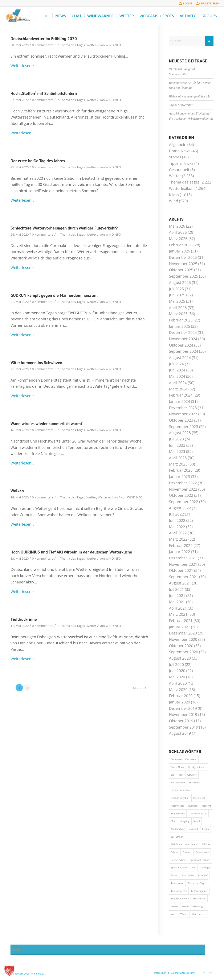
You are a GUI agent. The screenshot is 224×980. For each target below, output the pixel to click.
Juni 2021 (177, 595)
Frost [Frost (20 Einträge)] (181, 775)
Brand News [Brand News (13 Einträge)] (177, 767)
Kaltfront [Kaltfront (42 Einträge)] (206, 806)
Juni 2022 (177, 520)
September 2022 (184, 502)
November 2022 (183, 489)
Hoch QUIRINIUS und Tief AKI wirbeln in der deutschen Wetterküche (71, 552)
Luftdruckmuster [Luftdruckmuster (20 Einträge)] (198, 813)
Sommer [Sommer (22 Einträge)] (187, 852)
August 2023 (180, 433)
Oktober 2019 (181, 721)
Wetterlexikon (108, 497)
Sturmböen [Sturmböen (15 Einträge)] (188, 875)
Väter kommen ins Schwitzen (36, 363)
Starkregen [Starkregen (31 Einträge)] (205, 867)
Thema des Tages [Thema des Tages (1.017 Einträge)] (197, 883)
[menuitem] (186, 3)
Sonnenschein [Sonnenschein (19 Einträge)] (178, 860)
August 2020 (180, 658)
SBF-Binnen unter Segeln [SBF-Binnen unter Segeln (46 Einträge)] (184, 844)
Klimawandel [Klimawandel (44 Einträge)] (178, 813)
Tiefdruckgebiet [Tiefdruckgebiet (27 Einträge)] (199, 891)
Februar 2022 (181, 545)
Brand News (180, 151)
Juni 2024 (177, 370)
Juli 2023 (176, 439)
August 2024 (180, 358)
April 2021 (178, 608)
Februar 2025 (181, 320)
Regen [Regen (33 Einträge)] (205, 829)
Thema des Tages (73, 45)
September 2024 (184, 351)
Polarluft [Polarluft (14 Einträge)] (194, 829)
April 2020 (178, 683)
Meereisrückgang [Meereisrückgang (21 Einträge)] (180, 821)
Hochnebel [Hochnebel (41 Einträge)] (199, 798)
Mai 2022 (177, 527)
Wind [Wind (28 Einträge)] (174, 914)
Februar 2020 (181, 696)
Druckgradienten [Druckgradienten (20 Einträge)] (197, 767)
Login (185, 3)
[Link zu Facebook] (204, 973)
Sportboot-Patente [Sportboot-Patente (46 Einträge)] (200, 860)
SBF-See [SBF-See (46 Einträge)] (206, 844)
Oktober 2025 (181, 270)
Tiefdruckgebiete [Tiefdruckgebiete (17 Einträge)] (180, 898)
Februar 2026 (181, 245)
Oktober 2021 (181, 570)
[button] (9, 971)
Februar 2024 (181, 395)
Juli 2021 (176, 589)
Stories (175, 157)
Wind (173, 201)
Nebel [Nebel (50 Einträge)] (196, 821)
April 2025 (178, 308)
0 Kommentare (43, 45)
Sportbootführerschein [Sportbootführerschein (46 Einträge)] (183, 867)
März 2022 (178, 539)
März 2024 (178, 389)
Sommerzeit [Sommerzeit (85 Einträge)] (202, 852)
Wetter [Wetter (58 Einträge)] (174, 906)
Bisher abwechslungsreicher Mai (190, 96)
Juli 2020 (176, 664)
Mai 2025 (177, 301)
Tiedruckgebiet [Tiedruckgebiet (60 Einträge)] (179, 891)
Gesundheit (179, 170)
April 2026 (178, 232)
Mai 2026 (177, 226)
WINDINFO (113, 45)
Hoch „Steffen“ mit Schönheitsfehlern (44, 93)
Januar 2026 (179, 251)
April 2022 (178, 533)
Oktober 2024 (181, 345)
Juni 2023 (177, 445)
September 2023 (184, 427)
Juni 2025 (177, 295)
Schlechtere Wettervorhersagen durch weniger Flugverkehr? (64, 228)
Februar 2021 (181, 621)
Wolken (17, 491)
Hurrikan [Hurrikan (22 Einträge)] (193, 806)
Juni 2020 (177, 671)
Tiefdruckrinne (24, 619)
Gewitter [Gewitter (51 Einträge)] (192, 775)
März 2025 (178, 314)
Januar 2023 (179, 477)
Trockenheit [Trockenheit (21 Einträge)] (199, 898)
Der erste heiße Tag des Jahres (38, 161)
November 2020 (183, 639)
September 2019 (184, 727)
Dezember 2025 (183, 257)
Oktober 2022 (181, 495)
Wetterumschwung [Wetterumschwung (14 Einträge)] (192, 906)
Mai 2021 (177, 602)
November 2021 (183, 564)
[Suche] (191, 41)
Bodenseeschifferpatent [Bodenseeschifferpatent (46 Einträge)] (184, 759)
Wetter (91, 45)
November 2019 (183, 714)
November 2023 (183, 414)
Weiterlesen (23, 66)
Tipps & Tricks (181, 163)
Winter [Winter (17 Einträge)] (184, 914)
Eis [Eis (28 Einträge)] (172, 775)
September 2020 (184, 652)
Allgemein (178, 144)
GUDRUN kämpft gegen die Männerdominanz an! (54, 295)
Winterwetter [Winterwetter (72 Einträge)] (199, 914)
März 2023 (178, 464)
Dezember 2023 (183, 408)
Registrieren (208, 3)
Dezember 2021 (183, 558)
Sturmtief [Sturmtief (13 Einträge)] (203, 875)
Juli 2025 (176, 289)
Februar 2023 (181, 470)
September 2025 (184, 276)
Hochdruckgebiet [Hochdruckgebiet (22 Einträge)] (180, 798)
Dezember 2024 (183, 332)
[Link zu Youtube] (210, 973)
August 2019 (180, 733)
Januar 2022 (179, 552)
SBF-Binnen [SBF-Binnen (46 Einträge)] (177, 837)
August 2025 (180, 282)
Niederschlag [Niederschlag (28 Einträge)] (178, 829)
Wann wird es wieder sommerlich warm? (47, 424)
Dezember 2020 (183, 633)
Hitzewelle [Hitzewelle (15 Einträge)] (195, 782)
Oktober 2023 (181, 420)
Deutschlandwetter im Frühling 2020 (44, 39)
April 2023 (178, 458)
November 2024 (183, 339)
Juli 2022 (176, 514)
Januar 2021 (179, 627)
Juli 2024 (176, 364)
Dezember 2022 (183, 483)
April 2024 (178, 383)
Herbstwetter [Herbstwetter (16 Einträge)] (178, 782)
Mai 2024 (177, 376)
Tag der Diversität (181, 105)
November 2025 (183, 264)
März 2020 (178, 690)
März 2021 (178, 614)
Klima (174, 195)
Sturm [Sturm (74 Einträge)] (174, 875)
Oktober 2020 (181, 646)
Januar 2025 (179, 326)
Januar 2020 (179, 702)
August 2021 (180, 583)
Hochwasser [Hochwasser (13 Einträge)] (177, 806)
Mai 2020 (177, 677)
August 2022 (180, 508)
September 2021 (184, 577)
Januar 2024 (179, 401)
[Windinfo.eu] (18, 16)
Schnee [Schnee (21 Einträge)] (175, 852)
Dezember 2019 (183, 708)
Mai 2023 (177, 451)
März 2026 (178, 239)
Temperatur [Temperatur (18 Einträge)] (177, 883)
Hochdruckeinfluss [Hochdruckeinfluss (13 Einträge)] (181, 790)
